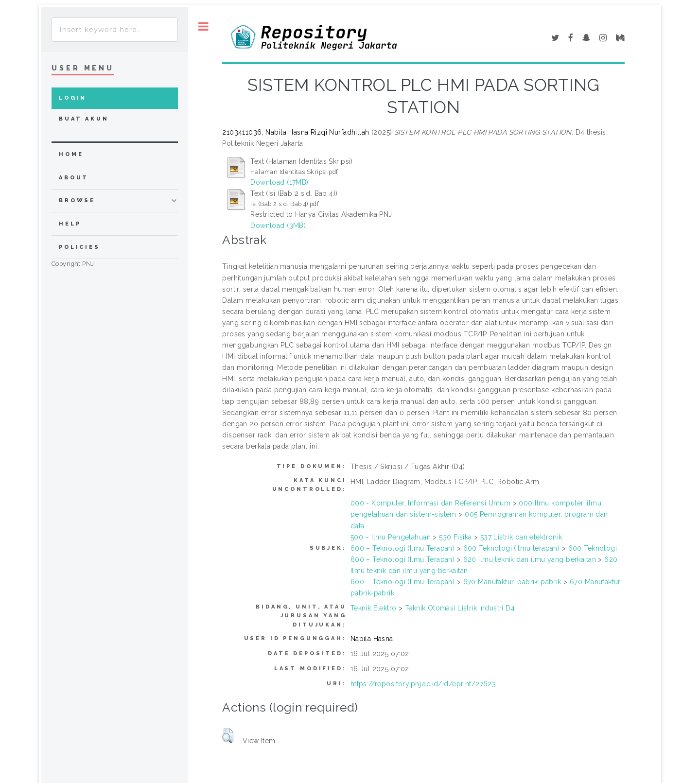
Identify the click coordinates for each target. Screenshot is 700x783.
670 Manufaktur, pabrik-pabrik (512, 582)
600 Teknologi (593, 548)
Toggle (203, 26)
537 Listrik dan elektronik (521, 537)
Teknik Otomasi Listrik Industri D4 (460, 608)
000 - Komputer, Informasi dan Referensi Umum (430, 503)
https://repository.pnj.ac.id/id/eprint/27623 (423, 684)
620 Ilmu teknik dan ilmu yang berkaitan (530, 559)
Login (73, 98)
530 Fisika (455, 537)
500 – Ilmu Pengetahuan (391, 537)
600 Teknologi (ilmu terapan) (512, 548)
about (74, 178)
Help (70, 224)
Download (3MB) (278, 226)
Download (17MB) (279, 182)
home (71, 154)
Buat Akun (84, 119)
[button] (228, 736)
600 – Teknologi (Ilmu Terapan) (403, 548)
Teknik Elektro (374, 608)
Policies (79, 247)
